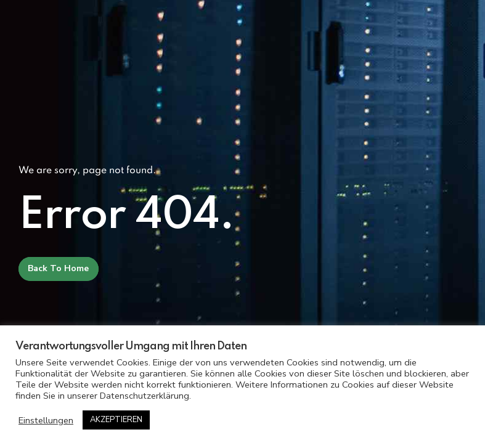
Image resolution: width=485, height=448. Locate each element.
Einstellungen (46, 420)
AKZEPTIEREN (116, 420)
